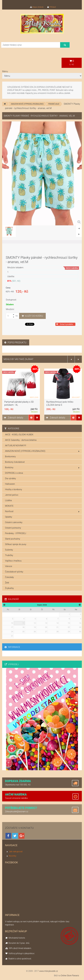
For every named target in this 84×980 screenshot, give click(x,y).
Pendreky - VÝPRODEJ (16, 533)
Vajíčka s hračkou (13, 561)
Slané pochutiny (13, 539)
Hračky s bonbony (14, 489)
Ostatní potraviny (13, 528)
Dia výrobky (10, 478)
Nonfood (42, 511)
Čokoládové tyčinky (14, 572)
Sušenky (9, 550)
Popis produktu (15, 343)
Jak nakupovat (16, 852)
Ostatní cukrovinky (14, 522)
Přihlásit (52, 7)
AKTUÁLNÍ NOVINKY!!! (16, 446)
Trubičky (9, 555)
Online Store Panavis (70, 976)
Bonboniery (10, 457)
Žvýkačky (9, 588)
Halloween (10, 484)
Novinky (13, 856)
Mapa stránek (37, 7)
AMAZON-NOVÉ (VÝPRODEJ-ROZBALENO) (27, 104)
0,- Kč (72, 63)
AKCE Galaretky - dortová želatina (21, 440)
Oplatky (9, 517)
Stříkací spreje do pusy (16, 544)
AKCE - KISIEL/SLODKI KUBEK (19, 435)
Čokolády (9, 577)
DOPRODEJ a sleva (14, 473)
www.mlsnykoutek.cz (49, 971)
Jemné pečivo (12, 495)
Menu (5, 71)
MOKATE (9, 506)
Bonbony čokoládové (15, 462)
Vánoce (9, 566)
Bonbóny (42, 467)
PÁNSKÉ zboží (54, 104)
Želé (7, 583)
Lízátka (8, 500)
